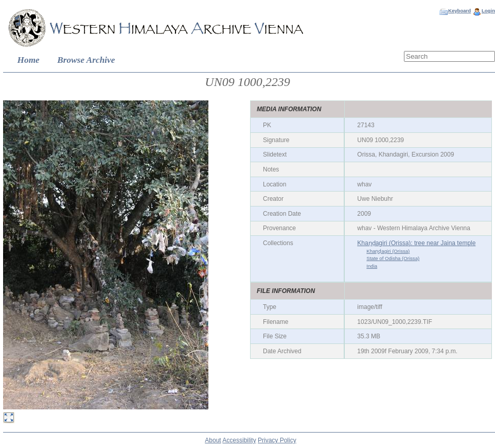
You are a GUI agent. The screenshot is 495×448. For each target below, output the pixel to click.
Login (488, 11)
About (213, 440)
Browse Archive (86, 60)
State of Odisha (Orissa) (393, 258)
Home (29, 60)
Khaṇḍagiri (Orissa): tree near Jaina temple (416, 243)
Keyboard (459, 11)
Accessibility (239, 440)
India (372, 266)
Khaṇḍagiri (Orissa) (388, 251)
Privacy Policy (277, 440)
